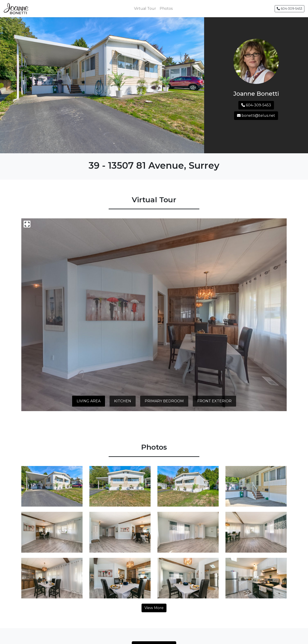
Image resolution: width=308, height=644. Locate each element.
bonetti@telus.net (256, 116)
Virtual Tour (145, 9)
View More (154, 608)
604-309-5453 (290, 9)
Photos (166, 9)
